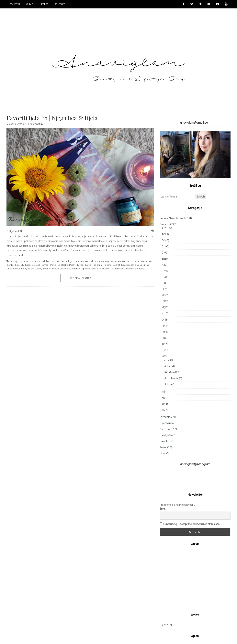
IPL (112, 268)
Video (164, 453)
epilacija (76, 268)
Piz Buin (97, 265)
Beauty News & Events (176, 218)
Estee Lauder (122, 261)
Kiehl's (10, 265)
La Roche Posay (67, 265)
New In (167, 441)
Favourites (147, 261)
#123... (167, 228)
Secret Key (119, 265)
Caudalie (44, 261)
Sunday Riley (26, 268)
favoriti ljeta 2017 (100, 268)
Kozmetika (168, 429)
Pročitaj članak (80, 278)
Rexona (108, 265)
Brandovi (168, 224)
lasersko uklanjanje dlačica (130, 268)
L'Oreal (36, 265)
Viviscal (169, 384)
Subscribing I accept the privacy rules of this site (191, 524)
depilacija (65, 268)
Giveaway (168, 423)
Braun (35, 261)
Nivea (80, 265)
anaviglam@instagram (195, 464)
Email (163, 508)
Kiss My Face (23, 265)
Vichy (169, 366)
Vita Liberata (173, 378)
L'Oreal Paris (49, 265)
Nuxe (88, 265)
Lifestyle (167, 435)
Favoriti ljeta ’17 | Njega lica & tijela (52, 118)
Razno (166, 447)
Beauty (47, 268)
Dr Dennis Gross (104, 261)
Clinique (54, 261)
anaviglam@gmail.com (195, 122)
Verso (38, 268)
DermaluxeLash (85, 261)
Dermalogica (68, 261)
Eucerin (135, 261)
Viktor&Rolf (171, 372)
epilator (86, 268)
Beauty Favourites (20, 261)
